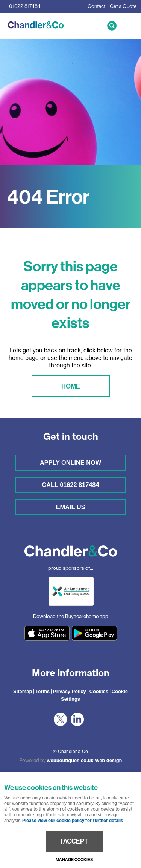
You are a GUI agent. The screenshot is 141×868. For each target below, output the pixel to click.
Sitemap (23, 691)
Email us (71, 507)
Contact (96, 6)
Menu (128, 26)
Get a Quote (123, 6)
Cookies (99, 691)
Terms (42, 691)
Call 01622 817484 (70, 485)
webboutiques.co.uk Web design (85, 760)
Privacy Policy (70, 691)
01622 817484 (25, 6)
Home (71, 386)
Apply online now (70, 462)
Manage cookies (74, 860)
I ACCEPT (74, 841)
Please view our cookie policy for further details (73, 821)
